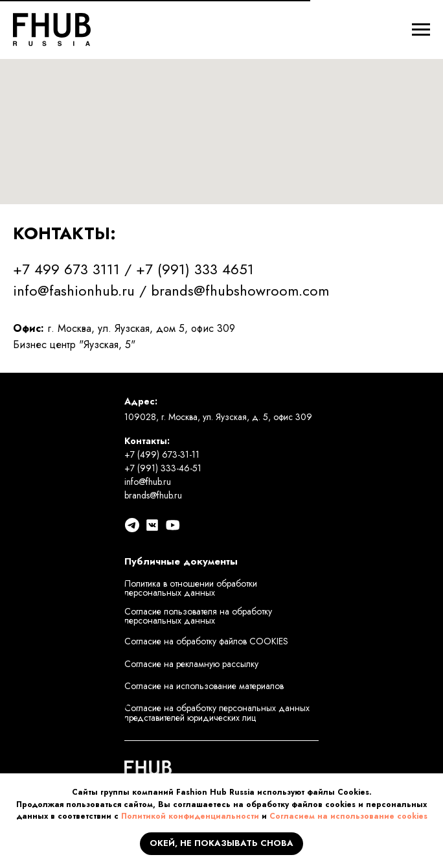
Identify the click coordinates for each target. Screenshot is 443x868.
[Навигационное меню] (421, 30)
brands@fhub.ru (153, 495)
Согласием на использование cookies (348, 816)
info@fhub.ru (148, 482)
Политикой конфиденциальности (190, 816)
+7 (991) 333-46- (158, 468)
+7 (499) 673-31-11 (162, 454)
